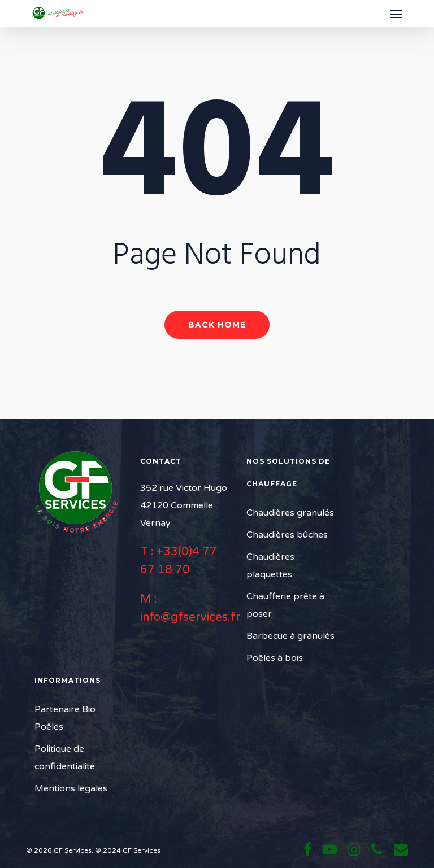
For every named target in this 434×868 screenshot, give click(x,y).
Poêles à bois (275, 658)
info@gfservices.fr (190, 617)
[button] (396, 14)
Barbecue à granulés (290, 636)
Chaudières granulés (290, 513)
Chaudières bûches (287, 535)
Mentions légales (71, 788)
